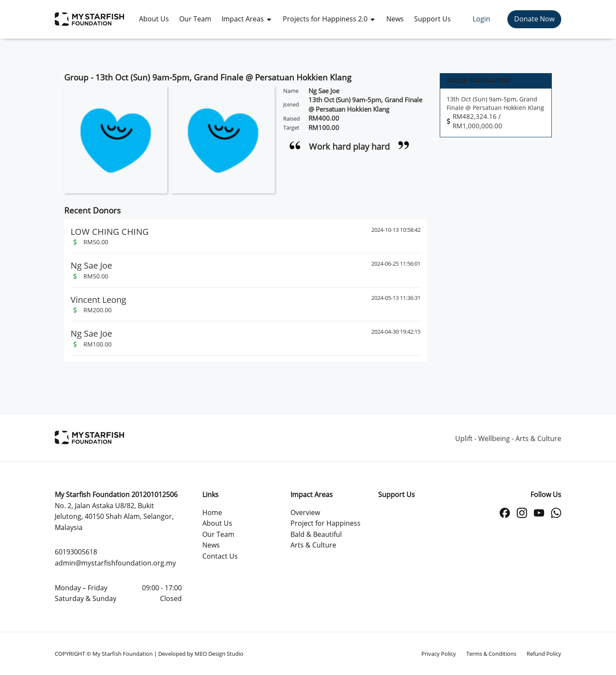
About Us (217, 523)
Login (481, 19)
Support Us (397, 494)
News (211, 545)
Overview (305, 512)
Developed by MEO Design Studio (201, 654)
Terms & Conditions (491, 654)
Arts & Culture (313, 545)
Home (212, 512)
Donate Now (534, 19)
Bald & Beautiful (316, 534)
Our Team (218, 534)
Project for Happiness (326, 523)
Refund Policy (544, 654)
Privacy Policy (439, 654)
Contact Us (220, 556)
